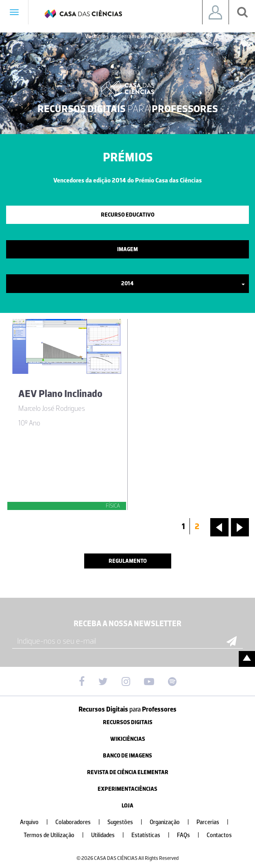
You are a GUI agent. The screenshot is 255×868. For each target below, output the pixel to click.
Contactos (219, 835)
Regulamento (128, 561)
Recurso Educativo (128, 215)
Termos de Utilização (57, 835)
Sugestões (128, 822)
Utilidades (111, 835)
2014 (183, 283)
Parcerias (216, 822)
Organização (173, 822)
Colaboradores (81, 822)
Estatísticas (154, 835)
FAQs (191, 835)
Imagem (127, 249)
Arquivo (37, 822)
